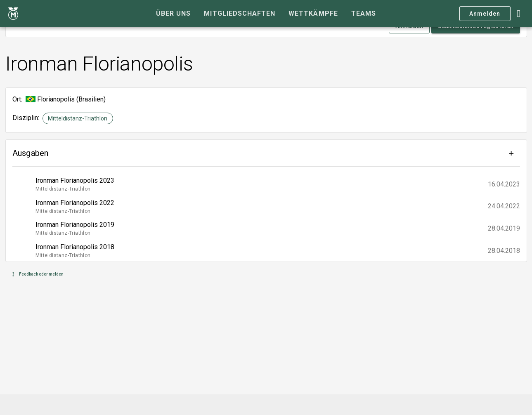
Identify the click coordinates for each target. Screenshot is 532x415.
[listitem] (266, 184)
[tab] (173, 14)
